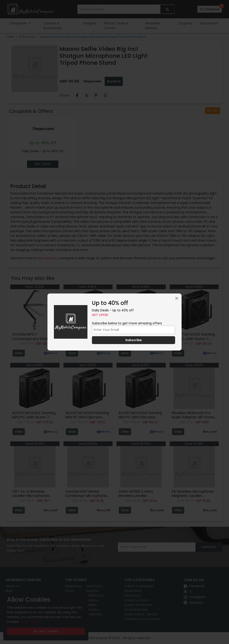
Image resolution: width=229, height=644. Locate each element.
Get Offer (100, 315)
